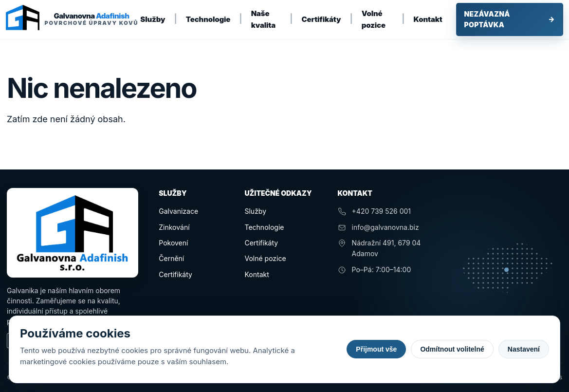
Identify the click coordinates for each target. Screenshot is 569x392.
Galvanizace (178, 211)
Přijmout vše (376, 349)
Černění (171, 258)
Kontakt (428, 19)
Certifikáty (321, 19)
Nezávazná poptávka (510, 19)
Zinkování (174, 227)
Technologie (208, 19)
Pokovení (173, 243)
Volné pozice (374, 19)
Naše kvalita (263, 19)
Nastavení (524, 349)
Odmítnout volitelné (452, 349)
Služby (153, 19)
